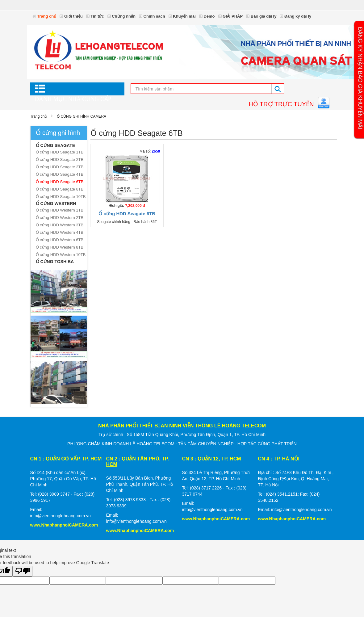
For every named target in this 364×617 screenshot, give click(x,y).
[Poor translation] (23, 571)
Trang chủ (44, 16)
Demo (207, 16)
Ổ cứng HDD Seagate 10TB (61, 197)
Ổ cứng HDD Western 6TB (60, 240)
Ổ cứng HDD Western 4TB (60, 232)
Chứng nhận (121, 16)
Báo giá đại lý (261, 16)
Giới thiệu (71, 16)
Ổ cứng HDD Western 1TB (60, 210)
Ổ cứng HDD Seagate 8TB (60, 189)
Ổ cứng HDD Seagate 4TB (60, 174)
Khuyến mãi (182, 16)
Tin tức (95, 16)
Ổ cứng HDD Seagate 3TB (60, 167)
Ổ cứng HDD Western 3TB (60, 225)
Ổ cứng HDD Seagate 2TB (60, 159)
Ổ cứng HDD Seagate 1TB (60, 152)
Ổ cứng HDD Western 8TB (60, 247)
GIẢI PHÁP (231, 16)
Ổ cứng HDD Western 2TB (60, 218)
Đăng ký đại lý (295, 16)
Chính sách (152, 16)
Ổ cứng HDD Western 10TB (61, 255)
